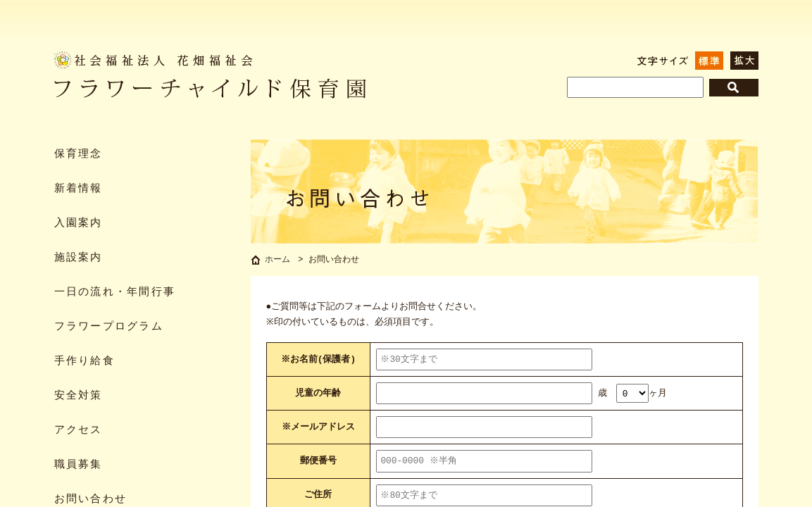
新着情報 (79, 189)
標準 (709, 61)
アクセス (79, 431)
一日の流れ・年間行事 (115, 293)
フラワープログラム (109, 327)
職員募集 (79, 465)
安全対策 (79, 396)
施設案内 (79, 258)
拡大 (744, 61)
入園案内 (79, 224)
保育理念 (79, 155)
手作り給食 (85, 362)
